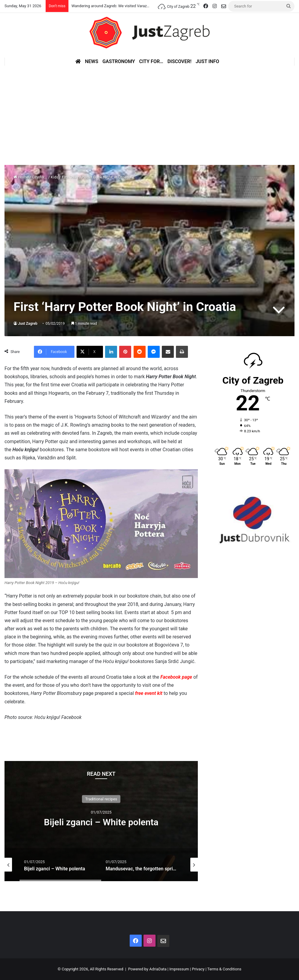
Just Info (207, 61)
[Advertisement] (149, 111)
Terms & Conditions (224, 969)
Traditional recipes (101, 799)
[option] (101, 821)
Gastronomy (119, 61)
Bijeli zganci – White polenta (101, 822)
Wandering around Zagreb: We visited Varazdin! (112, 6)
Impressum (179, 969)
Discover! (180, 61)
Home (21, 177)
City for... (40, 177)
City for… (151, 61)
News (92, 61)
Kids (54, 177)
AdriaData (158, 969)
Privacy (198, 969)
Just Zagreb (28, 324)
